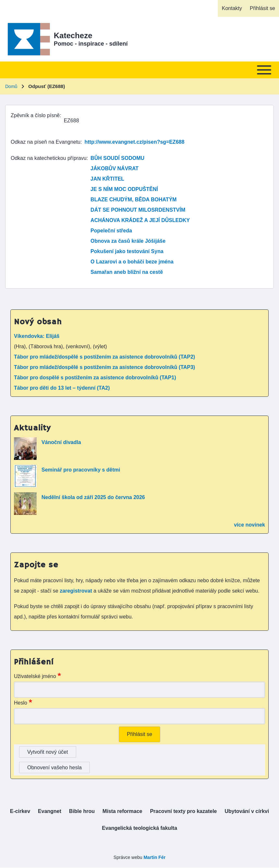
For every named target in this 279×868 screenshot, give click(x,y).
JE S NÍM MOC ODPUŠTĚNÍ (124, 189)
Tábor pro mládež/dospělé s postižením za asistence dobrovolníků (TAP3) (105, 367)
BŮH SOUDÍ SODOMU (117, 158)
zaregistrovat (76, 591)
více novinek (250, 525)
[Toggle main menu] (139, 70)
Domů (11, 86)
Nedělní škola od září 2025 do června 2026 (93, 497)
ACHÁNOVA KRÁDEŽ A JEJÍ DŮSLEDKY (140, 220)
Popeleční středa (111, 231)
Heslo (21, 703)
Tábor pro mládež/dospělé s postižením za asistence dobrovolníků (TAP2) (105, 357)
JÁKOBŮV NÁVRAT (114, 168)
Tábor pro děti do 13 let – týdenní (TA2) (62, 388)
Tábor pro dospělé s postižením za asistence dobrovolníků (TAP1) (95, 378)
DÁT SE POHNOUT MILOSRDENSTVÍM (138, 210)
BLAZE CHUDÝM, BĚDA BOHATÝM (134, 200)
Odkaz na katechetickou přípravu (49, 158)
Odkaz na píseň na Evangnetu (46, 142)
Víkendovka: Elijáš (37, 336)
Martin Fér (155, 857)
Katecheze (73, 35)
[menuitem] (232, 8)
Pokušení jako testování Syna (127, 251)
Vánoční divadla (61, 442)
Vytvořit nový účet (48, 752)
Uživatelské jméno (35, 676)
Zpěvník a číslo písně (35, 115)
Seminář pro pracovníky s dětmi (81, 470)
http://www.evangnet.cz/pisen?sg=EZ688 (134, 142)
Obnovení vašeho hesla (54, 768)
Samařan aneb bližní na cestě (127, 272)
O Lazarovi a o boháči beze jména (132, 262)
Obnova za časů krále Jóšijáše (128, 241)
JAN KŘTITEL (107, 179)
